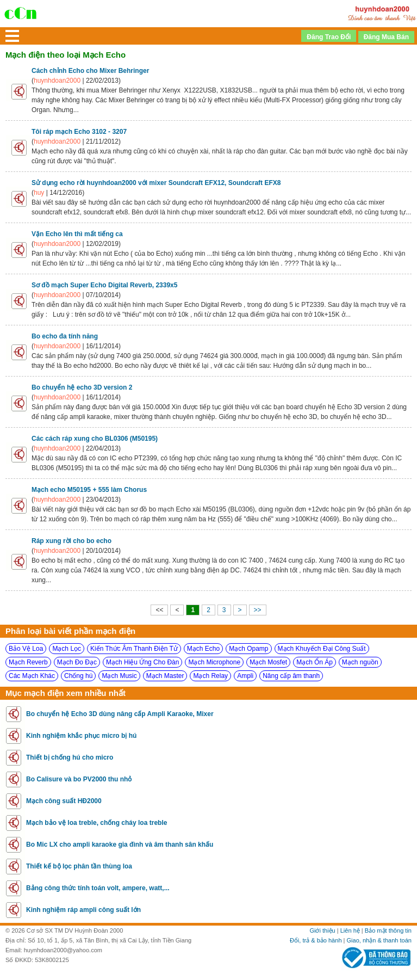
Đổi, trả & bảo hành (316, 940)
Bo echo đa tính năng (65, 336)
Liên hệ (350, 930)
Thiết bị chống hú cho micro (70, 757)
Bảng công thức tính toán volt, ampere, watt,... (98, 888)
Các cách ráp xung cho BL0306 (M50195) (95, 439)
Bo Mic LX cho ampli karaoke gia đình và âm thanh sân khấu (120, 845)
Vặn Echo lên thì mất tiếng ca (77, 234)
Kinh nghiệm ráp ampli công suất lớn (83, 910)
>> (258, 610)
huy (39, 193)
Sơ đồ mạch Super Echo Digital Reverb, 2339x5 (104, 285)
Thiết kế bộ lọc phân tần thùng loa (79, 866)
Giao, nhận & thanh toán (379, 940)
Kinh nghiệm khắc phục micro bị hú (81, 736)
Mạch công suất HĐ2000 (64, 801)
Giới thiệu (322, 930)
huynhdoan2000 (57, 81)
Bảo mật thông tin (388, 930)
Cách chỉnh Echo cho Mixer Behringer (90, 71)
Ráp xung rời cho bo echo (71, 541)
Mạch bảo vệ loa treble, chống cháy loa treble (97, 823)
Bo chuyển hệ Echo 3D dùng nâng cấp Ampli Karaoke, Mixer (120, 714)
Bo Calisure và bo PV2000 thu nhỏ (79, 779)
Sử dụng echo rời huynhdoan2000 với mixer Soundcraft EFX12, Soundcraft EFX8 (156, 183)
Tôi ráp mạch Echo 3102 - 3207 (79, 132)
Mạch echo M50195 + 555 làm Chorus (89, 490)
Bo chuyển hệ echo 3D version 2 (82, 387)
